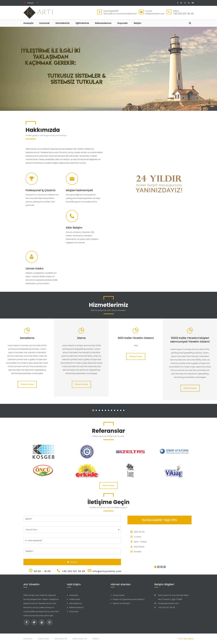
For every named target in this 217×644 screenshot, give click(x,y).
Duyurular (123, 23)
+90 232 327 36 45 (166, 607)
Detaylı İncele (27, 384)
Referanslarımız (103, 23)
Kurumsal (44, 23)
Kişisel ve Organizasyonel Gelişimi (129, 599)
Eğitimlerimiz (82, 23)
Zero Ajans (189, 639)
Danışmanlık (119, 595)
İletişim (138, 23)
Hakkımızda (75, 599)
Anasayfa (28, 23)
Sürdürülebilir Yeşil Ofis (159, 520)
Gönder (72, 562)
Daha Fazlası (109, 485)
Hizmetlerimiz (63, 23)
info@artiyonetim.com (169, 603)
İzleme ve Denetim (122, 603)
